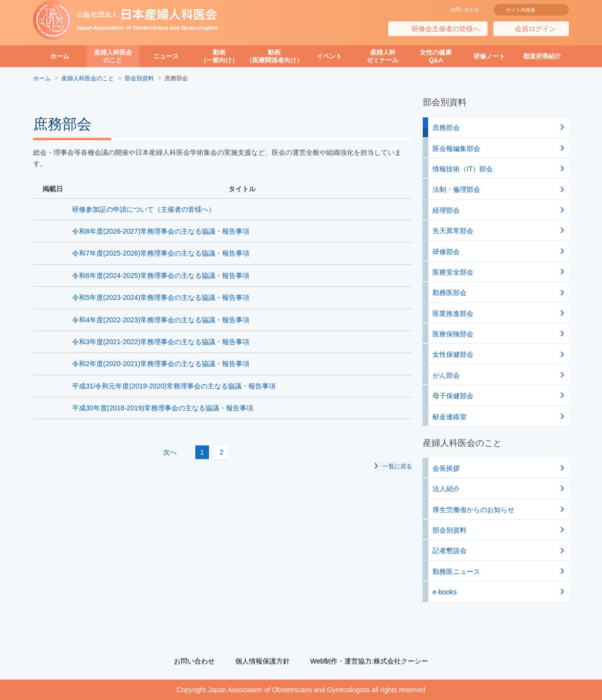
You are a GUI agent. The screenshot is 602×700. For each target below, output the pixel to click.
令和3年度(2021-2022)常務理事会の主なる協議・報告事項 (161, 342)
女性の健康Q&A (436, 56)
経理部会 (446, 210)
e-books (445, 592)
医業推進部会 (453, 313)
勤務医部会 (450, 293)
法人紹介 (446, 489)
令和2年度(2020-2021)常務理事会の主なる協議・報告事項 (161, 364)
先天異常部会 (453, 231)
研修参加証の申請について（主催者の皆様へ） (144, 209)
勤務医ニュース (456, 571)
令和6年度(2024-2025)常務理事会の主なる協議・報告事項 (161, 276)
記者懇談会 (450, 551)
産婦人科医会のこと (113, 56)
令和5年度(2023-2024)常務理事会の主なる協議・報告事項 (161, 297)
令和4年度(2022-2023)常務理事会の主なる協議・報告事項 (161, 320)
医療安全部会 (453, 272)
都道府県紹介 (542, 56)
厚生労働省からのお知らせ (473, 510)
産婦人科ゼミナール (383, 56)
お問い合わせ (465, 9)
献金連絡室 (450, 417)
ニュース (166, 56)
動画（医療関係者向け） (274, 56)
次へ (240, 452)
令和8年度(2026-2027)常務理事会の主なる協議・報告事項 (161, 231)
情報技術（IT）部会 (463, 169)
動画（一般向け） (219, 56)
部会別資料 (450, 530)
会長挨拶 (446, 468)
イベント (329, 56)
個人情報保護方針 (263, 661)
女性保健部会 (453, 354)
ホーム (60, 56)
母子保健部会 (453, 396)
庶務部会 (446, 128)
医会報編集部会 (456, 148)
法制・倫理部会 (456, 189)
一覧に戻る (397, 466)
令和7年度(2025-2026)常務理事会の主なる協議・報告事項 (161, 253)
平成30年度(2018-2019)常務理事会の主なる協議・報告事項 (163, 408)
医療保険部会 (453, 334)
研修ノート (489, 56)
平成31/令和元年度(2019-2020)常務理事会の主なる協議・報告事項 (174, 386)
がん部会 (446, 375)
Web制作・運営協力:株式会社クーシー (369, 661)
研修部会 (446, 252)
